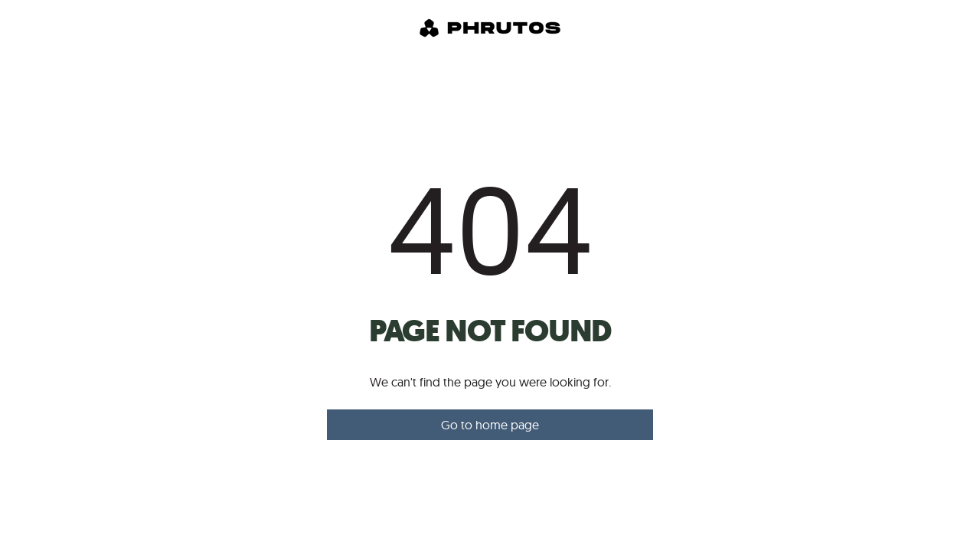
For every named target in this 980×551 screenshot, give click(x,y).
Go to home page (490, 425)
